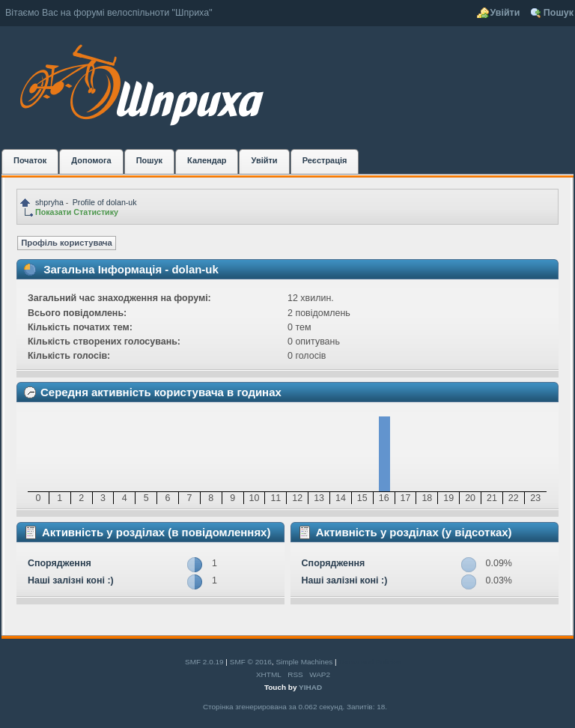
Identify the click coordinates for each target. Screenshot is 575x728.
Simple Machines (304, 662)
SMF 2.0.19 (204, 662)
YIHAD (310, 687)
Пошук (559, 13)
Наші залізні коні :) (71, 580)
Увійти (505, 13)
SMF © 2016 (251, 662)
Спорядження (60, 563)
